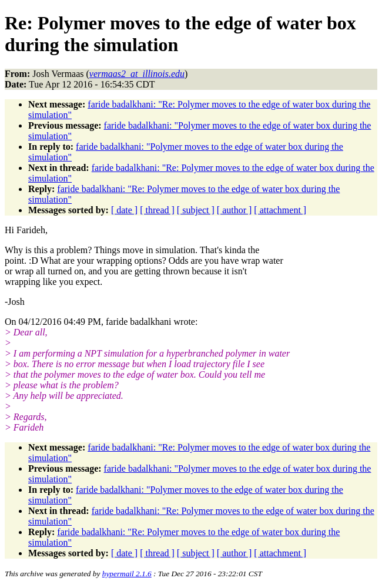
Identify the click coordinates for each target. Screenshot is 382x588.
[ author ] (234, 210)
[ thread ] (157, 210)
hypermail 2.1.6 (127, 574)
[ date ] (124, 210)
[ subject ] (196, 210)
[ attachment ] (280, 210)
